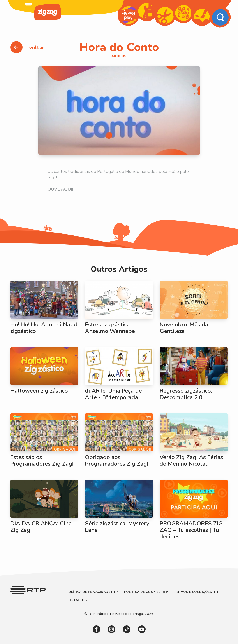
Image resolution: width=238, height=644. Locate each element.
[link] (29, 4)
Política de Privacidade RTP (93, 592)
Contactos (77, 600)
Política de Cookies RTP (146, 592)
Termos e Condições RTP (197, 592)
